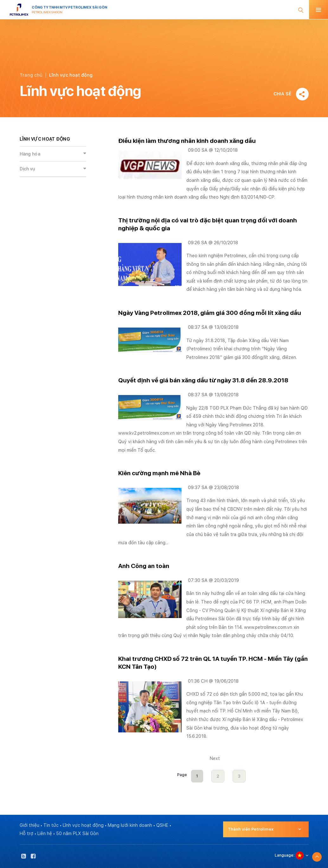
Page (182, 775)
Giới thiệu (29, 825)
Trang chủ (31, 75)
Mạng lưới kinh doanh (130, 825)
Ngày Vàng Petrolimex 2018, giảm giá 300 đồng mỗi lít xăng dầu (210, 313)
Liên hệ (45, 833)
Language (284, 855)
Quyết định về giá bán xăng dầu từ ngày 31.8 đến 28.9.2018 (203, 380)
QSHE (162, 825)
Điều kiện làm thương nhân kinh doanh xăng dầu (187, 141)
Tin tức (51, 825)
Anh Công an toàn (144, 566)
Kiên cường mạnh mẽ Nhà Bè (159, 473)
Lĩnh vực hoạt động (83, 825)
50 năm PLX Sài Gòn (77, 833)
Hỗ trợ (26, 833)
